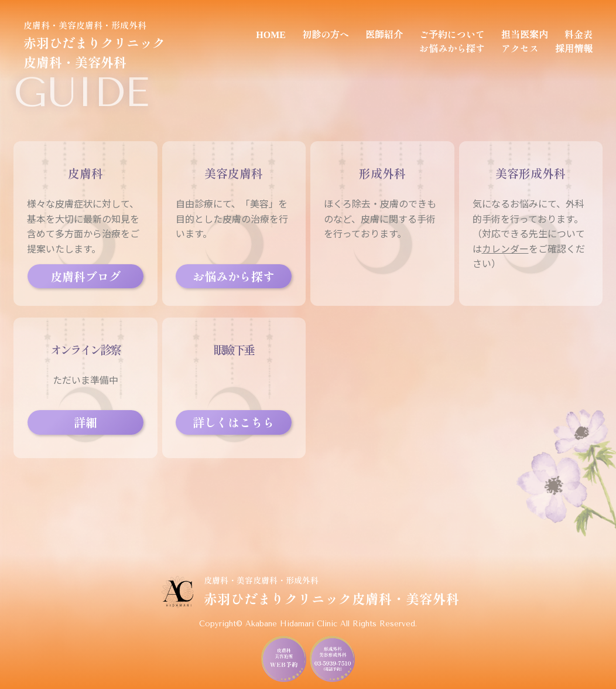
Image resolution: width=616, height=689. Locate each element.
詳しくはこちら (234, 422)
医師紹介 (384, 34)
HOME (271, 34)
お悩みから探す (452, 48)
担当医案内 (525, 34)
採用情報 (574, 48)
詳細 (85, 422)
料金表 (579, 34)
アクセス (520, 48)
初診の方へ (326, 34)
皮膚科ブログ (85, 276)
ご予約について (452, 34)
